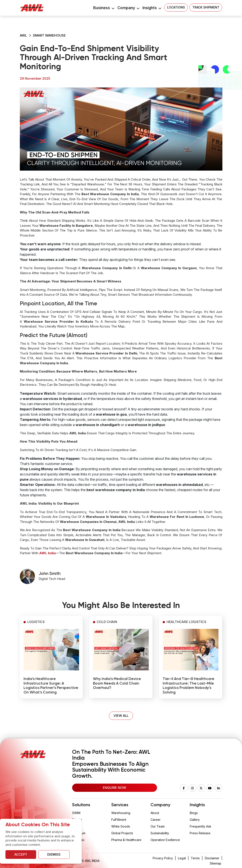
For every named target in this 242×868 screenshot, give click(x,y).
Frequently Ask (201, 826)
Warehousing (121, 813)
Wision (77, 826)
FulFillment (119, 820)
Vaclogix (78, 840)
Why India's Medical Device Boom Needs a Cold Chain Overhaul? (117, 683)
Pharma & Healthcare (126, 840)
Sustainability (160, 833)
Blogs (194, 813)
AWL (23, 35)
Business (104, 8)
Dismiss (54, 854)
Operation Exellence (165, 840)
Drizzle (77, 820)
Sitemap (216, 863)
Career (156, 820)
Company (128, 8)
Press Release (200, 833)
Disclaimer (212, 858)
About (155, 813)
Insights (152, 8)
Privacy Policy (163, 858)
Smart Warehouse (49, 35)
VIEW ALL (121, 716)
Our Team (158, 826)
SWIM (76, 813)
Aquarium (79, 833)
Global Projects (122, 833)
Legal (182, 858)
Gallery (195, 820)
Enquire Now (114, 788)
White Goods (121, 826)
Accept (21, 854)
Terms (195, 858)
